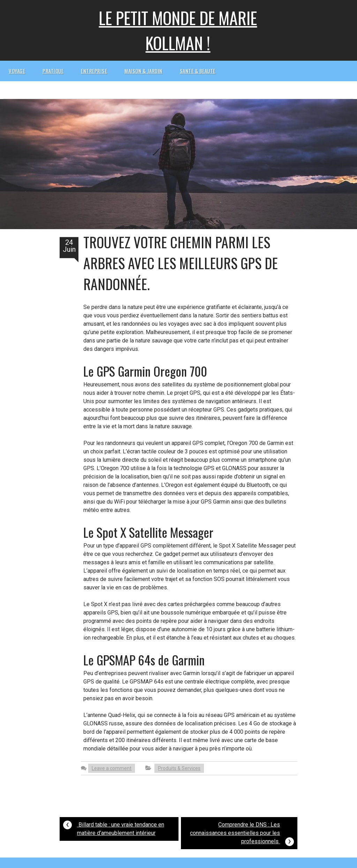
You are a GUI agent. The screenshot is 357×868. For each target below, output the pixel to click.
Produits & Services (179, 768)
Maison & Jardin (143, 71)
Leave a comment (112, 768)
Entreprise (94, 71)
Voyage (17, 71)
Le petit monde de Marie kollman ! (178, 30)
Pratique (53, 71)
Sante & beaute (198, 71)
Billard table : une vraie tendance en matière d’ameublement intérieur (114, 827)
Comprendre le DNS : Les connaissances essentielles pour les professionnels (242, 834)
